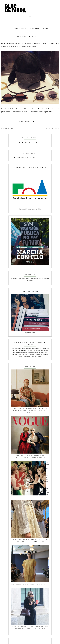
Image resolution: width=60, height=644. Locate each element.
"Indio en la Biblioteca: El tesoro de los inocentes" (32, 109)
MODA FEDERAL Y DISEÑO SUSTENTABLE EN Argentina (30, 584)
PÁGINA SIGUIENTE (52, 129)
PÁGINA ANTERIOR (7, 129)
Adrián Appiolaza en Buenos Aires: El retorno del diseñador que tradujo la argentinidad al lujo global (30, 411)
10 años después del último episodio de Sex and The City (47, 480)
